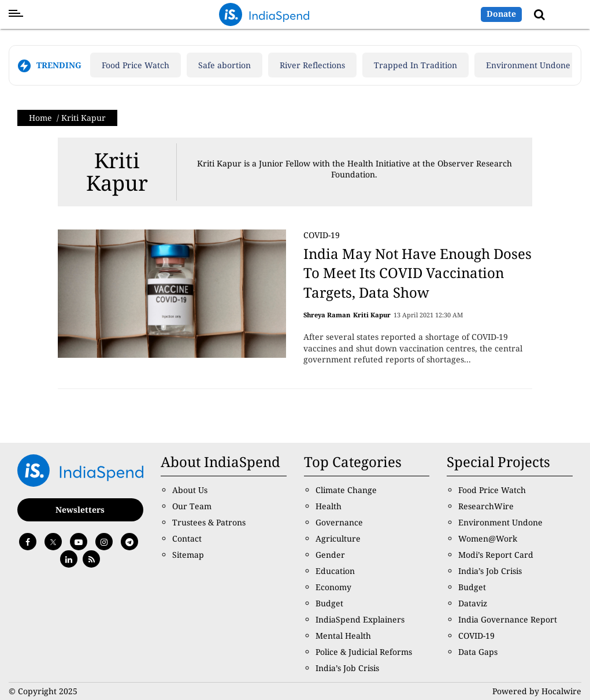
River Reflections (312, 65)
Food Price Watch (136, 65)
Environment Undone (528, 65)
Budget (329, 603)
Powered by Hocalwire (537, 691)
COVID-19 (322, 235)
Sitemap (188, 555)
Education (335, 571)
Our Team (192, 506)
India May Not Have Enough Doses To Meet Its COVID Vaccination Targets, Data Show (418, 273)
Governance (339, 522)
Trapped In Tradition (415, 65)
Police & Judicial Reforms (364, 652)
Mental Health (343, 636)
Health (329, 506)
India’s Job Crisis (347, 668)
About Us (190, 490)
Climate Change (346, 490)
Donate (501, 14)
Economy (333, 587)
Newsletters (80, 510)
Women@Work (488, 538)
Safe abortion (225, 65)
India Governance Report (508, 619)
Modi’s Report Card (496, 555)
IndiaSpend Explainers (360, 619)
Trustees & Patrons (209, 522)
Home (40, 118)
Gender (330, 555)
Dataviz (473, 603)
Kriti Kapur (117, 172)
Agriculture (338, 538)
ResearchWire (486, 506)
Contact (187, 538)
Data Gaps (478, 652)
